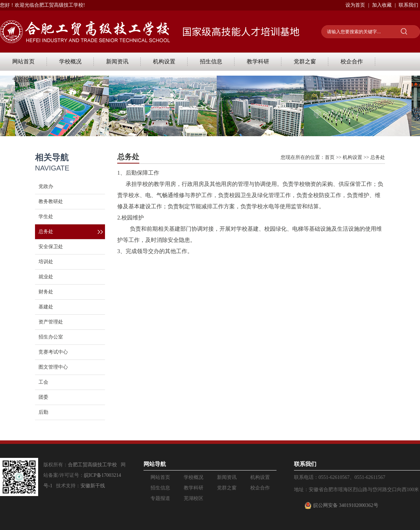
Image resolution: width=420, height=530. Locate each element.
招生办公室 (51, 337)
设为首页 (355, 5)
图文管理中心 (53, 367)
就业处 (46, 277)
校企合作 (352, 61)
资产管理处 (51, 322)
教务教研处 (51, 201)
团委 (43, 397)
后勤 (43, 412)
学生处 (46, 217)
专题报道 (23, 80)
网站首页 (23, 61)
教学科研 (258, 61)
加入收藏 (382, 5)
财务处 (46, 292)
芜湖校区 (70, 80)
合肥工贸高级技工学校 (92, 465)
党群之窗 (305, 61)
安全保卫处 (51, 247)
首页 (330, 157)
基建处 (46, 307)
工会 (43, 382)
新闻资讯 (117, 61)
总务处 (46, 232)
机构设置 (164, 61)
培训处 (46, 262)
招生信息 (211, 61)
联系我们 (408, 5)
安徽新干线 (93, 486)
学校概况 (70, 61)
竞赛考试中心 (53, 352)
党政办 (46, 186)
